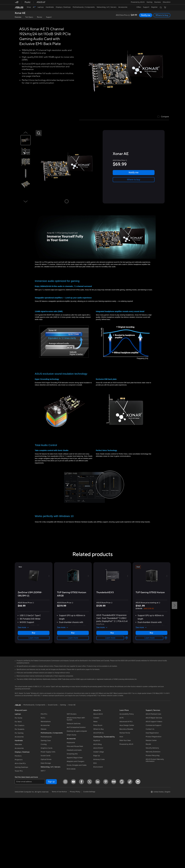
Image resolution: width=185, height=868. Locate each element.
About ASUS (98, 783)
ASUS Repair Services (154, 787)
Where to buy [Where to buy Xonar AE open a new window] (162, 15)
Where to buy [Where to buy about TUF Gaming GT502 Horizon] (152, 702)
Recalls (148, 814)
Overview (18, 17)
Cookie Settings (89, 861)
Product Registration (154, 806)
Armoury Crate (99, 829)
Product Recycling (153, 825)
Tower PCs (19, 840)
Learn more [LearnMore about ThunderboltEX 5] (112, 707)
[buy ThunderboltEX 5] (105, 677)
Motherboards (46, 806)
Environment (98, 836)
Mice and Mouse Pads (75, 816)
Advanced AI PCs (126, 791)
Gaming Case (46, 810)
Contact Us (150, 799)
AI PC (122, 787)
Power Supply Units (48, 821)
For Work (18, 791)
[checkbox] (163, 117)
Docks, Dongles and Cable (77, 835)
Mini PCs (44, 783)
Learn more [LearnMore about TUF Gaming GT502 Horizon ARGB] (73, 702)
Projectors (19, 829)
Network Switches (74, 793)
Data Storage (46, 833)
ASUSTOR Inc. (99, 802)
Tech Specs (29, 17)
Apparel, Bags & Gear (75, 827)
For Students (20, 799)
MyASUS (97, 810)
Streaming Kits (72, 823)
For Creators (20, 795)
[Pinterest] (58, 851)
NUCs (43, 787)
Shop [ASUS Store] (29, 7)
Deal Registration (152, 802)
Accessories (19, 806)
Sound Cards (46, 825)
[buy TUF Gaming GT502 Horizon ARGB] (73, 678)
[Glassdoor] (74, 851)
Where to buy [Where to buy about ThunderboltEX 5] (112, 702)
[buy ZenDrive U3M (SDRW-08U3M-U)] (34, 678)
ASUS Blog (97, 814)
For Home (18, 787)
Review (40, 17)
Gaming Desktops (21, 837)
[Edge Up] (66, 851)
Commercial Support (154, 795)
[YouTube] (25, 851)
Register (154, 7)
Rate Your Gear (125, 810)
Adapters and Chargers (75, 831)
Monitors (18, 825)
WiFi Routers (72, 783)
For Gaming (19, 802)
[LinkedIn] (49, 851)
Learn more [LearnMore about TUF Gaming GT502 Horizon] (152, 707)
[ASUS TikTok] (82, 851)
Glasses (44, 799)
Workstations (46, 791)
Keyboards (71, 812)
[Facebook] (33, 851)
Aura (121, 806)
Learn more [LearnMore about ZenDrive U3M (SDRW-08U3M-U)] (34, 702)
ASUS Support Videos (154, 791)
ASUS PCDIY (98, 817)
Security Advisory (152, 817)
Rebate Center (151, 810)
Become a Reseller (126, 799)
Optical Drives (46, 829)
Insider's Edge (99, 821)
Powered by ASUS (137, 2)
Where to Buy (98, 799)
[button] (149, 2)
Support (49, 17)
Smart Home (71, 804)
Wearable (18, 814)
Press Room (98, 795)
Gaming (63, 774)
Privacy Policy (75, 861)
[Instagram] (17, 851)
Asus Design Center (127, 795)
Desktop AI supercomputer (77, 801)
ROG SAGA (71, 838)
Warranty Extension (153, 821)
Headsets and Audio (74, 819)
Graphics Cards (47, 817)
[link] (19, 7)
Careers (96, 787)
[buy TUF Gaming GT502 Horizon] (150, 677)
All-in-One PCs (20, 833)
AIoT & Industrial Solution (76, 797)
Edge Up (97, 825)
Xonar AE (20, 13)
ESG (95, 833)
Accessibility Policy (127, 783)
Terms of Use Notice (59, 861)
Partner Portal (125, 802)
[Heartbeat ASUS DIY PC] (90, 851)
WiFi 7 (43, 840)
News (95, 791)
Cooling (44, 814)
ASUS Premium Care (153, 783)
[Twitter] (41, 851)
